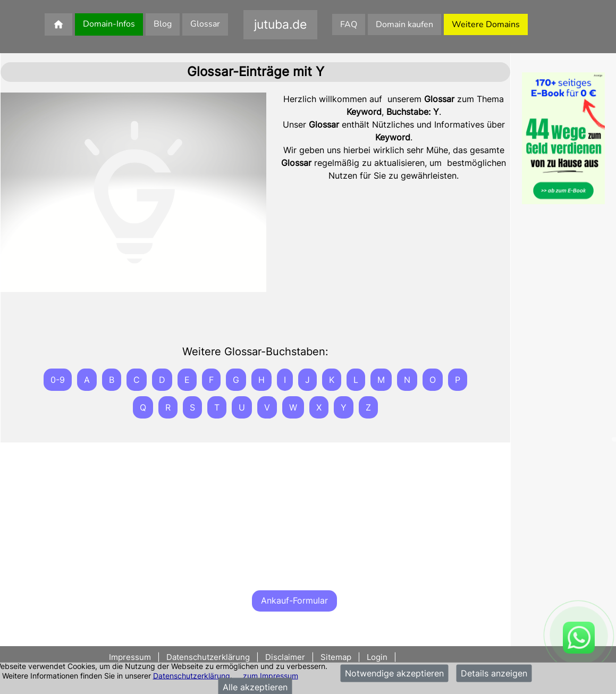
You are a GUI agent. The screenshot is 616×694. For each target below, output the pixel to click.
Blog (163, 24)
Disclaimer (285, 657)
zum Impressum (271, 675)
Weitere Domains (486, 24)
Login (377, 657)
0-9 (58, 380)
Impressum (131, 657)
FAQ (349, 24)
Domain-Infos (109, 24)
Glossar (205, 24)
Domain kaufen (404, 24)
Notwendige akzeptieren (394, 673)
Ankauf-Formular (294, 600)
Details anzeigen (494, 673)
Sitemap (336, 657)
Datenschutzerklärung (192, 675)
